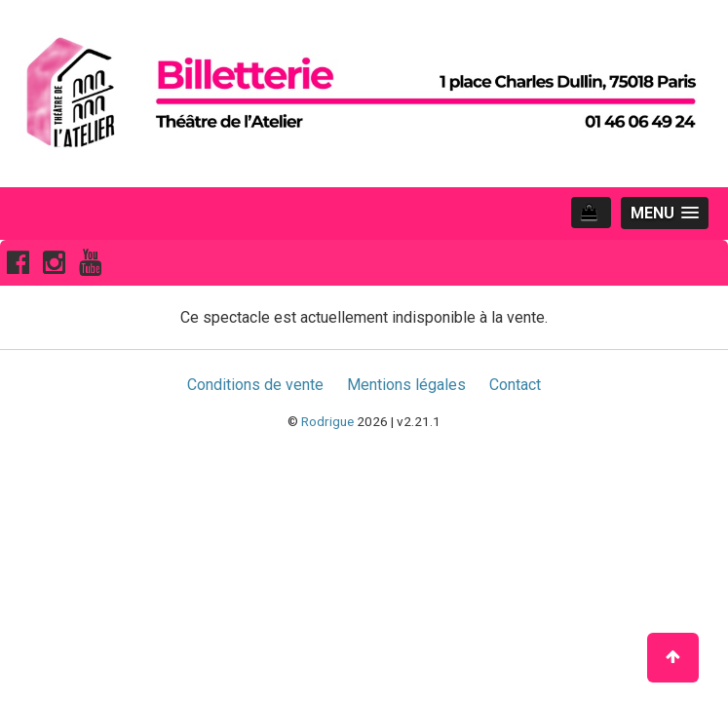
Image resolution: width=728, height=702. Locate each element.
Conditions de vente (255, 385)
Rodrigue (327, 421)
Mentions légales (406, 385)
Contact (515, 385)
